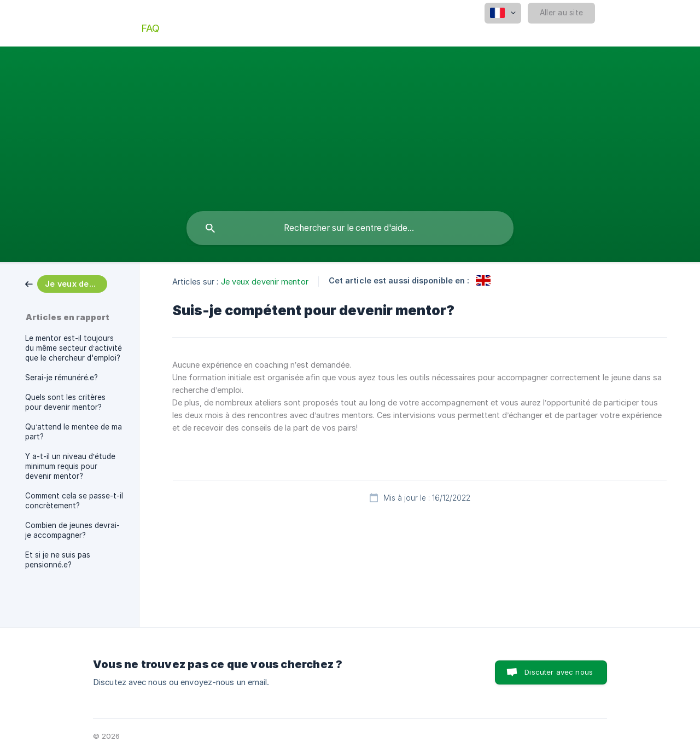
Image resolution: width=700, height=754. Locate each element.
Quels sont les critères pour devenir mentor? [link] (65, 402)
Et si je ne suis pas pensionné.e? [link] (58, 560)
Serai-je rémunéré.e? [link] (62, 378)
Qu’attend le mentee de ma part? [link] (74, 432)
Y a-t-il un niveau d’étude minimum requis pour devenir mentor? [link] (70, 466)
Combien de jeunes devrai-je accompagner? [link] (72, 530)
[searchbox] (350, 228)
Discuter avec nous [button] (559, 672)
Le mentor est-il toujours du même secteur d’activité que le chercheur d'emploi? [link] (74, 348)
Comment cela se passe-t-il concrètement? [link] (74, 501)
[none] (503, 13)
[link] (66, 283)
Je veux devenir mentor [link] (265, 282)
